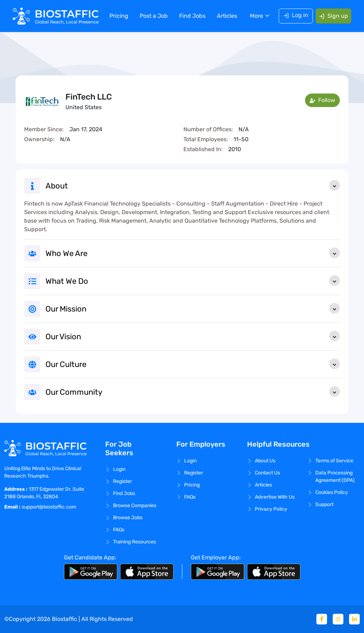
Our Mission (193, 308)
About (193, 185)
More (256, 16)
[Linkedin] (354, 619)
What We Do (193, 281)
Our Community (193, 392)
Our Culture (193, 364)
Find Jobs (192, 16)
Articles (227, 16)
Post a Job (154, 16)
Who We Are (193, 253)
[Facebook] (322, 619)
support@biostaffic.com (49, 507)
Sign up (333, 16)
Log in (296, 15)
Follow (322, 100)
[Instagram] (338, 619)
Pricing (119, 16)
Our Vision (193, 336)
